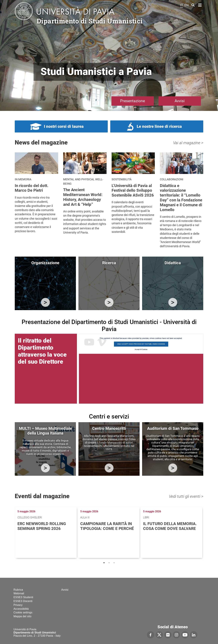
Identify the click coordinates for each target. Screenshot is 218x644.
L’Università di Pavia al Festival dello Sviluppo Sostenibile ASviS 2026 (133, 191)
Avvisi (180, 101)
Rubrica (18, 590)
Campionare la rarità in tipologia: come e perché (107, 526)
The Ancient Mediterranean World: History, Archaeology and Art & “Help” (83, 197)
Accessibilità (21, 609)
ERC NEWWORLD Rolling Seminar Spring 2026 (42, 526)
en (187, 5)
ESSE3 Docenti (23, 601)
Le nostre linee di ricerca (159, 126)
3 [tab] (114, 563)
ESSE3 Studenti (23, 597)
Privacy (18, 605)
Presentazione (133, 101)
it (182, 5)
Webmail (19, 593)
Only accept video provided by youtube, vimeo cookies (141, 344)
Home (200, 5)
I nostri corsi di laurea (64, 126)
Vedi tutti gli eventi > (186, 496)
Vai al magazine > (188, 143)
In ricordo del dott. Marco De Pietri (32, 188)
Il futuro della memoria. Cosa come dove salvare (170, 526)
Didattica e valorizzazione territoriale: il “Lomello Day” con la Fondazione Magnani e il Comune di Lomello (181, 198)
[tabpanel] (46, 532)
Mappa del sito (23, 616)
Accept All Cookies (141, 349)
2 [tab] (109, 563)
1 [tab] (104, 563)
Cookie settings (23, 612)
